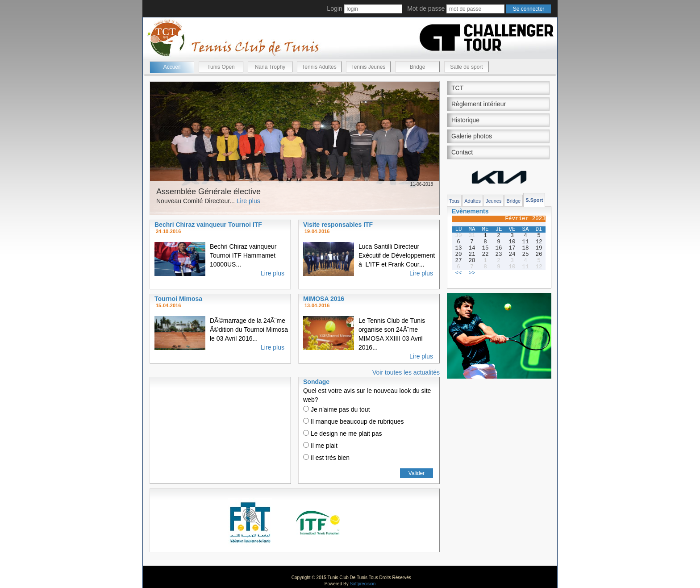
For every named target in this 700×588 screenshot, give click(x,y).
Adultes (473, 201)
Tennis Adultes (319, 67)
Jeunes (494, 201)
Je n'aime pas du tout (337, 409)
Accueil (172, 67)
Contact (462, 152)
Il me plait (320, 446)
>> (472, 273)
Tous (454, 201)
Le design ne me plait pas (342, 434)
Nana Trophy (270, 67)
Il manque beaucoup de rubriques (353, 421)
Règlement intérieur (479, 104)
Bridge (418, 67)
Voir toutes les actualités (406, 372)
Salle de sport (466, 67)
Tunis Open (221, 67)
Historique (465, 120)
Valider (417, 473)
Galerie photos (472, 136)
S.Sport (534, 200)
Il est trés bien (326, 458)
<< (458, 273)
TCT (457, 88)
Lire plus (248, 201)
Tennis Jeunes (369, 67)
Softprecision (362, 584)
